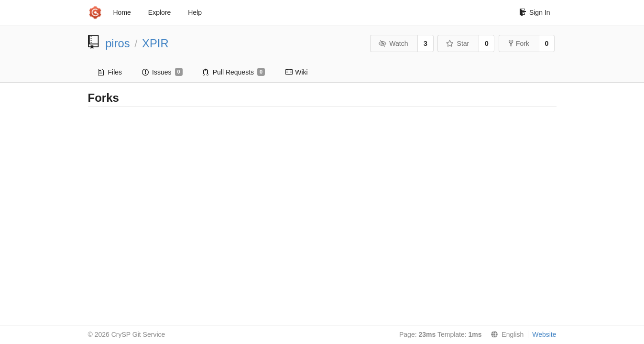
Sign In (535, 12)
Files (110, 72)
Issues (162, 72)
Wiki (296, 72)
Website (544, 334)
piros (118, 43)
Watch (393, 43)
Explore (159, 12)
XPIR (155, 43)
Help (195, 12)
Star (458, 43)
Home (122, 12)
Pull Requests (234, 72)
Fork (519, 43)
